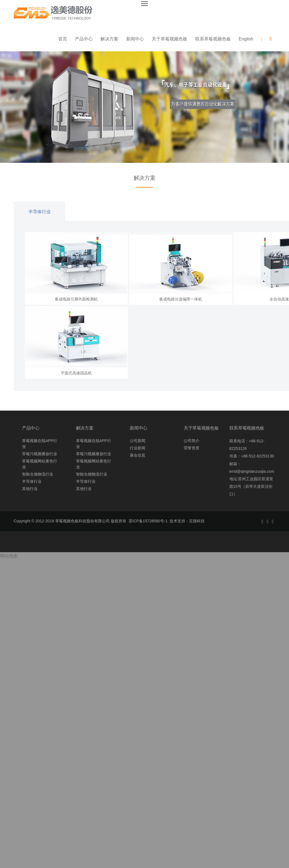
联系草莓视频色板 (213, 39)
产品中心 (84, 39)
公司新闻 (138, 441)
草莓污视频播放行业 (40, 454)
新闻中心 (135, 39)
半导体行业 (40, 212)
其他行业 (30, 489)
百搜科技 (197, 521)
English (246, 39)
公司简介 (192, 441)
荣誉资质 (192, 448)
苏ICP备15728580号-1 (148, 521)
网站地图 (9, 556)
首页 (63, 39)
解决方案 (109, 39)
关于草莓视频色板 (170, 39)
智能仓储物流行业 (38, 474)
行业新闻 (138, 448)
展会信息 (138, 455)
